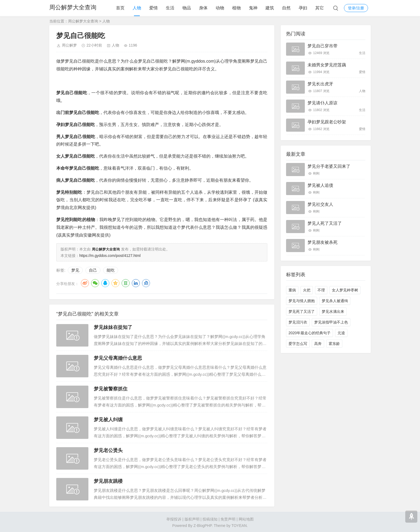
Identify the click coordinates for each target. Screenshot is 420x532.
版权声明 (192, 519)
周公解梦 (69, 45)
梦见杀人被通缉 (335, 301)
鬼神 (253, 8)
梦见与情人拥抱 (302, 301)
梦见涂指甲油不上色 (331, 322)
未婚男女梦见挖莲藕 (327, 65)
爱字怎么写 (298, 344)
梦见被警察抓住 (111, 388)
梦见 (75, 270)
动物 (220, 8)
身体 (203, 8)
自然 (286, 8)
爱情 (153, 8)
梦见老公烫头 (108, 450)
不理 (321, 290)
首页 (120, 8)
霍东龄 (334, 344)
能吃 (111, 270)
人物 (137, 8)
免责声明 (228, 519)
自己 (93, 270)
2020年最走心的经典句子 (310, 333)
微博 (85, 283)
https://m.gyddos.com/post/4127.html (110, 255)
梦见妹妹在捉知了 (113, 327)
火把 (307, 290)
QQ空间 (115, 283)
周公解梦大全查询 (73, 8)
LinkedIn (136, 283)
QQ (105, 283)
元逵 (341, 333)
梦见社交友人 (320, 204)
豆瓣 (126, 283)
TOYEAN (239, 525)
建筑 (270, 8)
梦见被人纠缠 (108, 419)
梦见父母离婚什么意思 (118, 358)
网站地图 (246, 519)
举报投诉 (174, 519)
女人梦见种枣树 (345, 290)
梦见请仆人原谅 (322, 103)
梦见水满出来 (333, 311)
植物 (237, 8)
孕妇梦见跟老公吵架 (327, 122)
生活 (170, 8)
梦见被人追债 (320, 185)
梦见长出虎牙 (320, 84)
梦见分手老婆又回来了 (329, 166)
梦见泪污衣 (298, 322)
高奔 (318, 344)
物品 (187, 8)
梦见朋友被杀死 (322, 242)
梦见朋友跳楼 (108, 481)
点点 (146, 283)
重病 (292, 290)
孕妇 (303, 8)
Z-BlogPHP (202, 525)
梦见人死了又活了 (325, 223)
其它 (320, 8)
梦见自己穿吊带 (322, 46)
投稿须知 (210, 519)
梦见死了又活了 (302, 311)
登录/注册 (356, 8)
